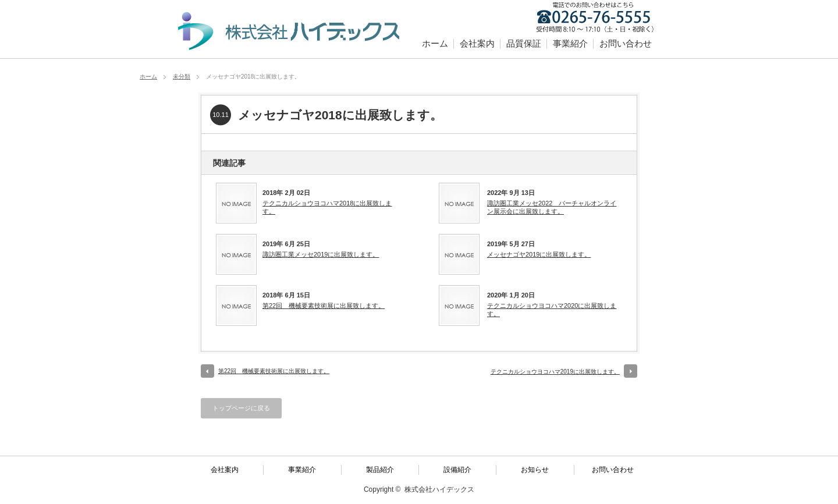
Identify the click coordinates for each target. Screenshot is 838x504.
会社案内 (477, 43)
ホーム (435, 43)
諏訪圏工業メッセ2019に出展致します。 (321, 254)
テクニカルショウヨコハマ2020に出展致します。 (552, 310)
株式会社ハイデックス (439, 489)
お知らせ (535, 470)
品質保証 (524, 43)
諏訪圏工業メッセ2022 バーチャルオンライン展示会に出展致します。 (552, 207)
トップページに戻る (241, 408)
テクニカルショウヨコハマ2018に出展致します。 (327, 207)
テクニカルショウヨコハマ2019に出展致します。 (555, 372)
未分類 (182, 77)
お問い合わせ (626, 43)
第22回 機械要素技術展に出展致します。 (324, 306)
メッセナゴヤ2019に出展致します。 (539, 254)
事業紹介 (570, 43)
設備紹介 (457, 470)
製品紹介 (380, 470)
